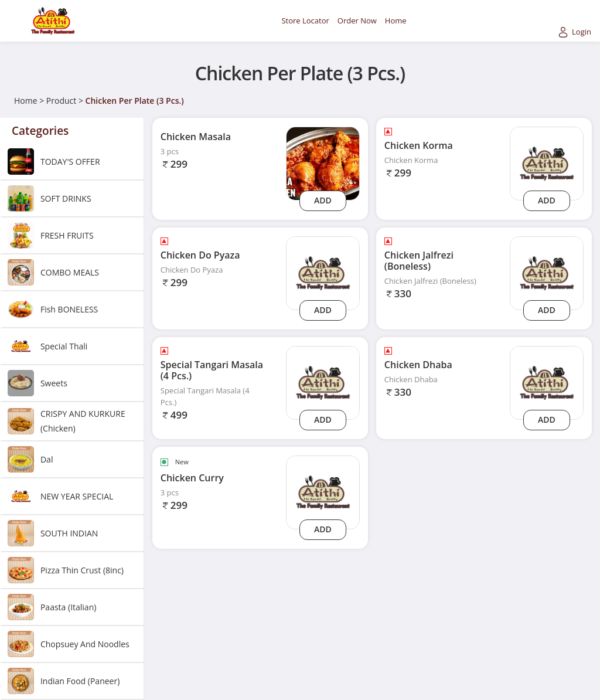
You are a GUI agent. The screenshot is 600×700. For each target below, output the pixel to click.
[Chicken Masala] (323, 163)
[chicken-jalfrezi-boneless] (547, 272)
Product (61, 101)
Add (323, 200)
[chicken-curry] (323, 492)
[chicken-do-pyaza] (323, 272)
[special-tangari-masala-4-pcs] (323, 382)
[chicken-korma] (547, 163)
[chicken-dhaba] (547, 382)
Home (26, 101)
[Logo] (53, 21)
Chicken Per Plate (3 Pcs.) (135, 101)
